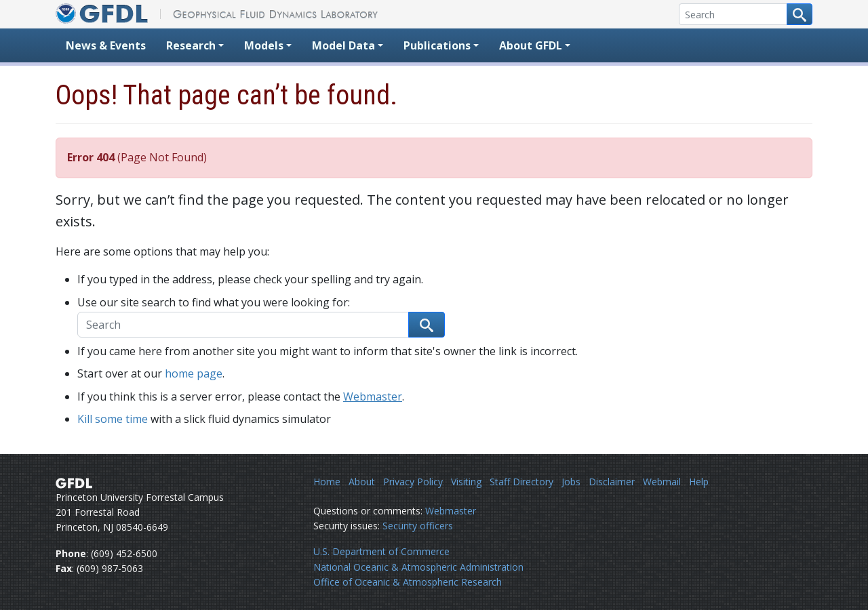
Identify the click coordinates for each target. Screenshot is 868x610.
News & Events (106, 45)
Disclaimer (612, 482)
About (362, 482)
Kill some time (113, 419)
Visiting (466, 482)
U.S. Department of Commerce (381, 551)
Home (327, 482)
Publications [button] (437, 45)
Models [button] (264, 45)
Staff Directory (521, 482)
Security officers (418, 526)
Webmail (662, 482)
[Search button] (800, 14)
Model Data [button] (343, 45)
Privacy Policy (413, 482)
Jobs (571, 482)
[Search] (733, 14)
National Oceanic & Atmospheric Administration (418, 567)
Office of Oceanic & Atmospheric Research (408, 582)
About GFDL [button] (531, 45)
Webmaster (373, 396)
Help (699, 482)
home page (194, 373)
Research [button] (191, 45)
